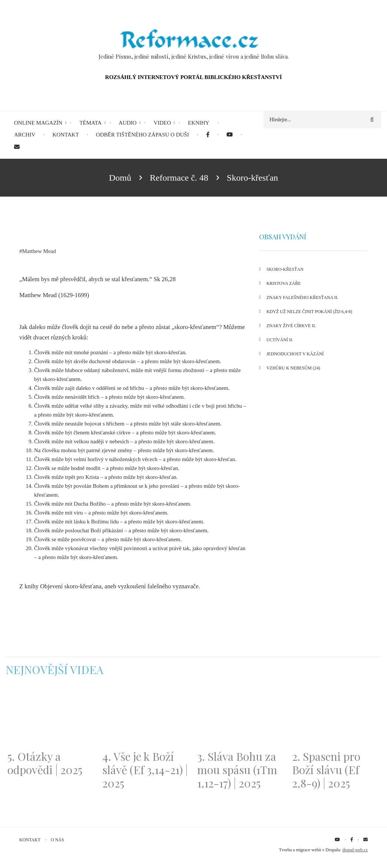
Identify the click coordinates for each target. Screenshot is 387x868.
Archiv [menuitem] (25, 135)
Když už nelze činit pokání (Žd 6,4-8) (309, 312)
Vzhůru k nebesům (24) (293, 368)
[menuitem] (208, 135)
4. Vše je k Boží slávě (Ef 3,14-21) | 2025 (145, 770)
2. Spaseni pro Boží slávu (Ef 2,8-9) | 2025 (326, 770)
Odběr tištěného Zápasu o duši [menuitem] (143, 135)
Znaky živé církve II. (291, 326)
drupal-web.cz (355, 850)
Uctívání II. (280, 340)
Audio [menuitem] (128, 123)
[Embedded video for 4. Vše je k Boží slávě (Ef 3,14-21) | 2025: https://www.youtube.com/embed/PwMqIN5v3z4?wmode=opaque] (146, 718)
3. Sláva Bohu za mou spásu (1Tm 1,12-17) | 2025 (237, 770)
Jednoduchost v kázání (295, 354)
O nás (57, 840)
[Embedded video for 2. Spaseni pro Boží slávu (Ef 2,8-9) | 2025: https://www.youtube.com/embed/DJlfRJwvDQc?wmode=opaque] (336, 718)
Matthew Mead (39, 251)
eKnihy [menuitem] (199, 123)
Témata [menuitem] (90, 123)
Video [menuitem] (162, 123)
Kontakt (30, 840)
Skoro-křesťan (285, 269)
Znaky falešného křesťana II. (302, 297)
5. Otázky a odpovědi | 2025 (45, 763)
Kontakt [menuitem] (66, 135)
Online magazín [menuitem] (38, 123)
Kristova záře (284, 283)
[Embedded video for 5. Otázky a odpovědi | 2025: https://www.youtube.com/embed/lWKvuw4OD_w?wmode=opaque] (51, 718)
